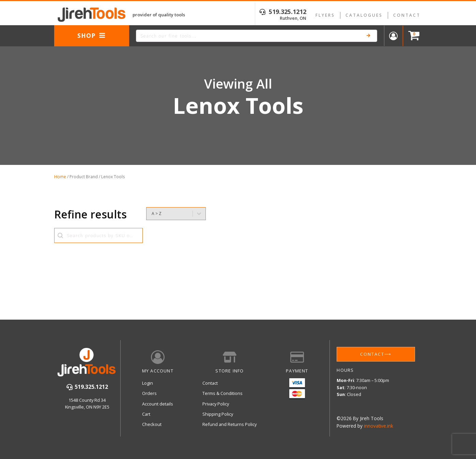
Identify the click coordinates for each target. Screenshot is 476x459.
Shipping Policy (218, 414)
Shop (91, 35)
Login (148, 383)
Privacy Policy (216, 404)
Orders (149, 393)
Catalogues (364, 15)
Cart (146, 414)
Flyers (325, 15)
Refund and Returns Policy (229, 424)
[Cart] (412, 36)
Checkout (152, 424)
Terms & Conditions (222, 393)
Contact (407, 15)
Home (60, 177)
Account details (158, 404)
